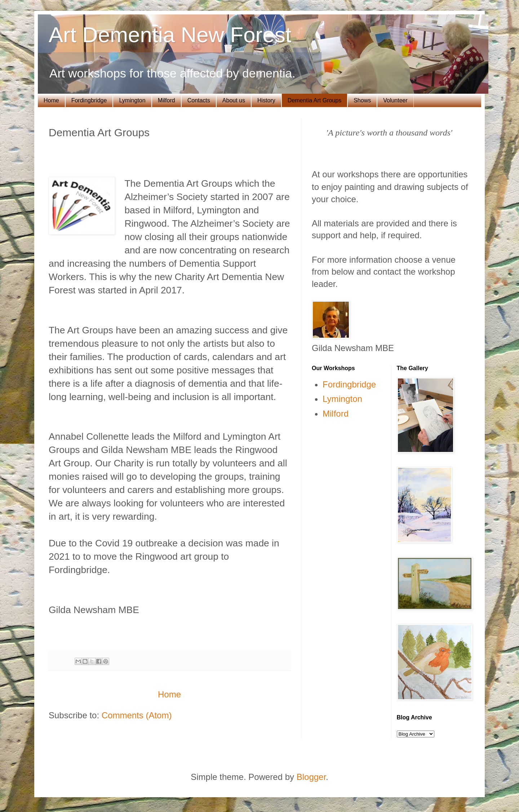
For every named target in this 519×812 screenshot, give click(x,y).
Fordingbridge (89, 100)
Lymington (132, 100)
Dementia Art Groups (314, 100)
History (266, 100)
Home (51, 100)
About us (234, 100)
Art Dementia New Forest (170, 35)
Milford (167, 100)
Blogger (311, 777)
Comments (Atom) (137, 715)
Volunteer (395, 100)
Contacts (199, 100)
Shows (362, 100)
